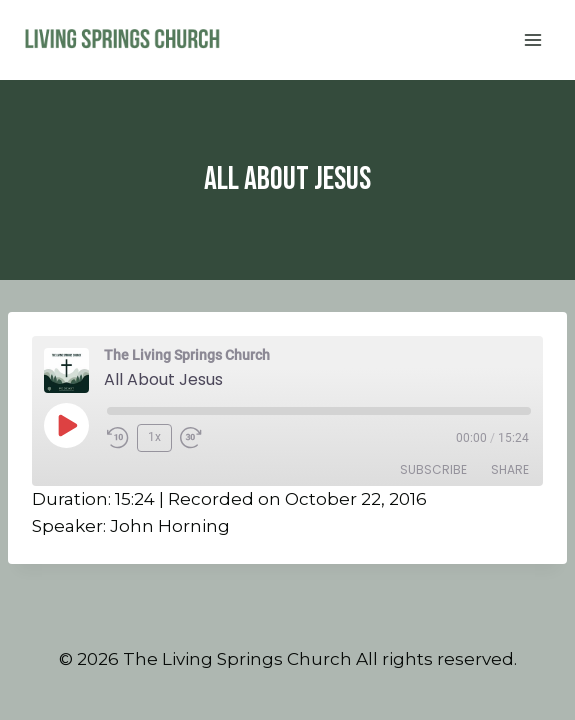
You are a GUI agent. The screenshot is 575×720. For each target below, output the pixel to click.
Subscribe (433, 469)
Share (510, 469)
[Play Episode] (66, 425)
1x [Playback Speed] (154, 437)
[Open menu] (532, 39)
